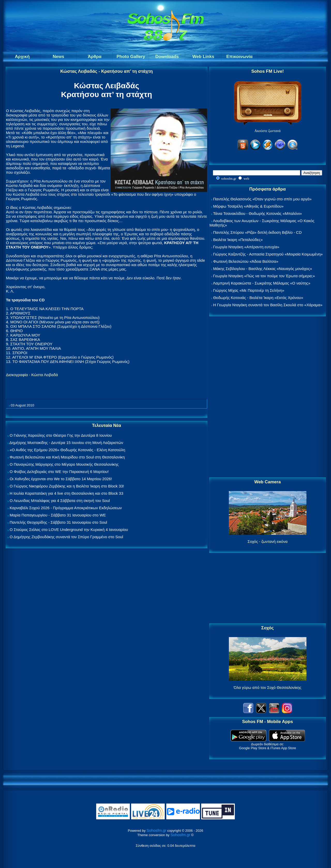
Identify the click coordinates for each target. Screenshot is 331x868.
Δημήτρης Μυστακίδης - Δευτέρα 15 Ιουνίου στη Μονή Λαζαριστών (66, 443)
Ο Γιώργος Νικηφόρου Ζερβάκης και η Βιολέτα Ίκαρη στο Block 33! (67, 486)
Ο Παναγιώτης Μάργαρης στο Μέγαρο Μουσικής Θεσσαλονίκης (64, 464)
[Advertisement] (268, 397)
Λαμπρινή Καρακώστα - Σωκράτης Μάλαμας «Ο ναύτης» (262, 283)
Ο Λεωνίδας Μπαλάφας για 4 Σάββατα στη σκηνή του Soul (60, 501)
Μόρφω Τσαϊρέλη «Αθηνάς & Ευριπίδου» (248, 206)
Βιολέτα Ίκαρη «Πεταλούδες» (238, 240)
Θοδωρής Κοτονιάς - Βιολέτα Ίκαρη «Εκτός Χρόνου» (258, 298)
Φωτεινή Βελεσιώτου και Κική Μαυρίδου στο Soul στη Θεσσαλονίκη (67, 457)
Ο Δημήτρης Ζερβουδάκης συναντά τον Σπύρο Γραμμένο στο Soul (66, 537)
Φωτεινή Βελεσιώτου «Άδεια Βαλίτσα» (246, 261)
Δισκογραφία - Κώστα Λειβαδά (32, 375)
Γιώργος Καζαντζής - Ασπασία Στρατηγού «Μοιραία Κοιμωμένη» (268, 254)
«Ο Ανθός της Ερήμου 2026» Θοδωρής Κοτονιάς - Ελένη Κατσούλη (67, 450)
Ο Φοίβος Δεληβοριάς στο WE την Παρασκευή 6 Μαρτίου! (59, 472)
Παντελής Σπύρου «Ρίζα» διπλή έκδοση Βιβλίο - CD (257, 232)
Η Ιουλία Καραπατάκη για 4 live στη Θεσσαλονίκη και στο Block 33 (66, 493)
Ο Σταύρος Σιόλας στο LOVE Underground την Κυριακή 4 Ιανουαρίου (69, 530)
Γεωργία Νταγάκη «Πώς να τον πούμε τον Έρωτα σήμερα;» (264, 276)
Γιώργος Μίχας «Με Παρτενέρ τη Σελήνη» (249, 290)
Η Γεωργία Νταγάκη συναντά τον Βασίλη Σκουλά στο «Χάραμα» (268, 305)
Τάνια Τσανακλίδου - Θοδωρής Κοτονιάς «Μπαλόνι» (257, 213)
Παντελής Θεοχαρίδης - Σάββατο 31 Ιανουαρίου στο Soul (58, 522)
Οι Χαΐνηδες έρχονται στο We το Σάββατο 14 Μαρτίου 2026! (61, 479)
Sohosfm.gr (157, 830)
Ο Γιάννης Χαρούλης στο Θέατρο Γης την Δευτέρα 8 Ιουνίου (61, 435)
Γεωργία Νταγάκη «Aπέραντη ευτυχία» (246, 247)
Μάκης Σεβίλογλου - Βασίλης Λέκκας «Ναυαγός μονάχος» (262, 269)
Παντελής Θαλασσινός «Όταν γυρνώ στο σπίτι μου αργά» (262, 199)
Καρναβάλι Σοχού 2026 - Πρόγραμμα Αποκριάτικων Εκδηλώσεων (66, 508)
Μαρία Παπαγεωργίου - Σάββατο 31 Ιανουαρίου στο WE (58, 515)
